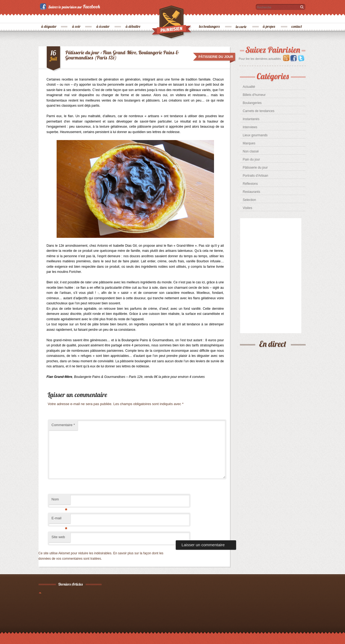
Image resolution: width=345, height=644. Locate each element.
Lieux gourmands (255, 135)
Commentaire (63, 425)
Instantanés (251, 119)
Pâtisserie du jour (255, 168)
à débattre (133, 18)
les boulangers (210, 18)
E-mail (59, 520)
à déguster (49, 18)
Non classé (251, 151)
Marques (249, 143)
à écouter (103, 18)
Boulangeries (252, 103)
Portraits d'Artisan (256, 176)
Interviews (250, 127)
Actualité (249, 87)
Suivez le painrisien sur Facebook (71, 6)
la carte (241, 18)
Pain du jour (251, 159)
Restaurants (252, 192)
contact (297, 18)
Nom (59, 501)
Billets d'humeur (254, 95)
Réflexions (250, 184)
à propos (269, 18)
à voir (77, 18)
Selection (249, 200)
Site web (58, 537)
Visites (248, 208)
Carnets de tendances (259, 111)
